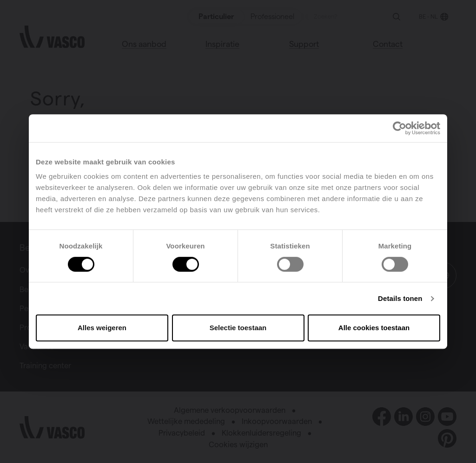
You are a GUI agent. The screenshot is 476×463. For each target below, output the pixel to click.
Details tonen (400, 298)
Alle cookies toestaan (374, 328)
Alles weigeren (102, 328)
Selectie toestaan (238, 328)
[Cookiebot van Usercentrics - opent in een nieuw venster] (400, 128)
